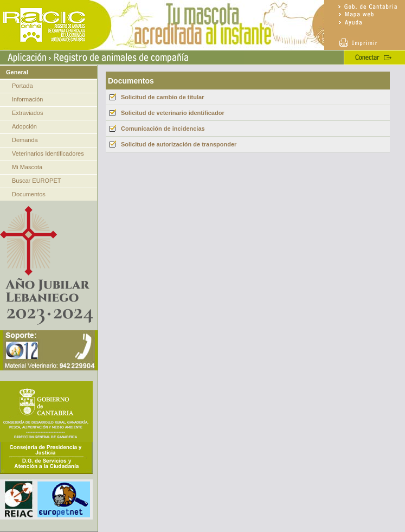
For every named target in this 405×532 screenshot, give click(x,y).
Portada (22, 86)
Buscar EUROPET (36, 181)
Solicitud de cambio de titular (162, 97)
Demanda (25, 140)
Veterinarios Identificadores (48, 153)
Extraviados (27, 113)
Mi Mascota (27, 167)
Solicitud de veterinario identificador (173, 113)
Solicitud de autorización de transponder (179, 144)
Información (27, 99)
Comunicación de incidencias (163, 129)
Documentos (29, 194)
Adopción (24, 126)
